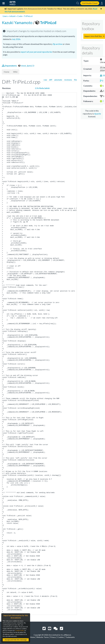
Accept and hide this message (16, 640)
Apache (98, 114)
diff (51, 80)
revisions (68, 80)
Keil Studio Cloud (90, 3)
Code (20, 16)
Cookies (61, 637)
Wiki (15, 72)
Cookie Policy (20, 630)
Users (5, 16)
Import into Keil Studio (93, 36)
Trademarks (70, 637)
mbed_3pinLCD (26, 66)
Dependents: (10, 66)
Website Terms (43, 637)
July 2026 (16, 39)
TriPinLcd (28, 16)
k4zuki (12, 16)
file (75, 80)
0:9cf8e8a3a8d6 (42, 88)
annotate (58, 80)
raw (45, 80)
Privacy (53, 637)
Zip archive (57, 44)
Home (6, 72)
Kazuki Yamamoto (18, 23)
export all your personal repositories (36, 52)
